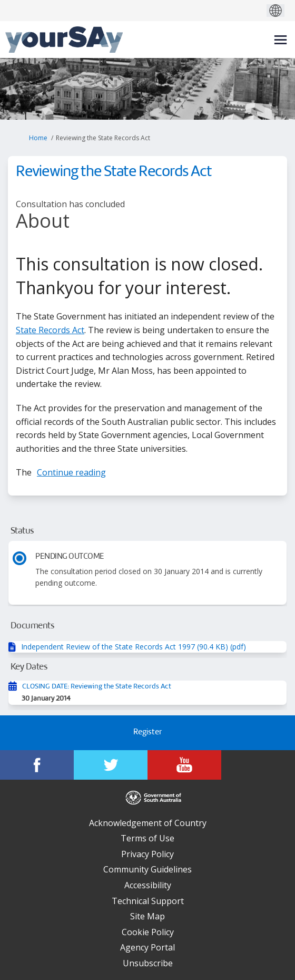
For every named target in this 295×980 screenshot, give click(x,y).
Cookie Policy (148, 932)
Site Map (147, 916)
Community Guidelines (147, 869)
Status (22, 531)
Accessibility (148, 885)
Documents (32, 626)
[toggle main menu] (281, 40)
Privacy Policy (147, 854)
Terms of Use (147, 838)
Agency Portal (147, 947)
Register (147, 732)
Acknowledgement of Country (148, 823)
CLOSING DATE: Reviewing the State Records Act (97, 687)
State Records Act (50, 330)
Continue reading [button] (71, 472)
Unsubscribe (148, 963)
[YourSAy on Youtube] (184, 765)
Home (38, 138)
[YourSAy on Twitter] (111, 765)
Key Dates (29, 667)
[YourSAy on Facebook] (37, 765)
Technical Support (148, 901)
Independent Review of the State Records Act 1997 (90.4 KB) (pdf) (134, 647)
